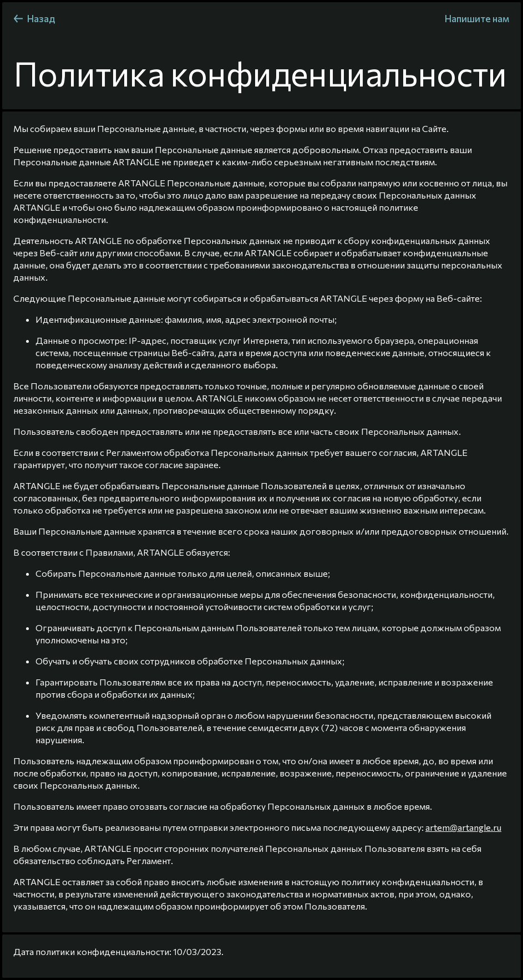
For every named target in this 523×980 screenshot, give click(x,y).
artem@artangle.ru (463, 827)
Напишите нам (477, 19)
